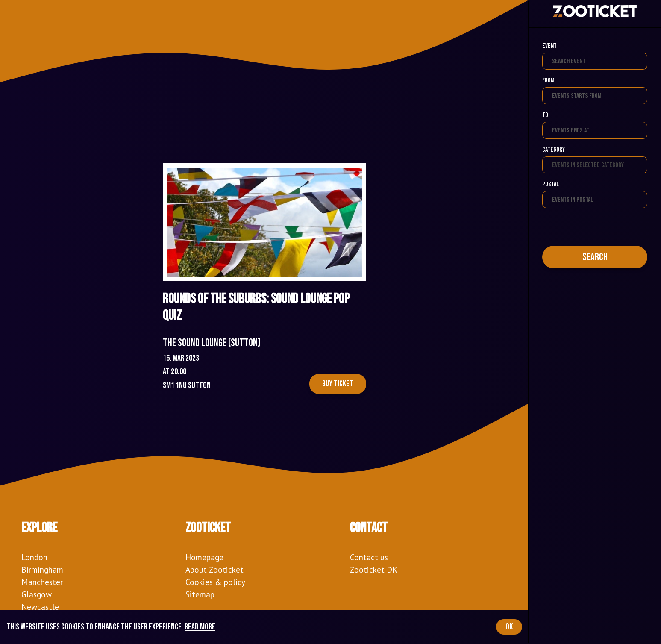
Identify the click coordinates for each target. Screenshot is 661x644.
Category (554, 150)
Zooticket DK (374, 569)
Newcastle (40, 607)
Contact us (369, 557)
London (34, 557)
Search (595, 257)
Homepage (204, 557)
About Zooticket (214, 569)
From (548, 81)
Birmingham (42, 569)
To (545, 115)
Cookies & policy (215, 582)
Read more (200, 627)
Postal (551, 184)
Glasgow (37, 594)
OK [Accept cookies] (509, 627)
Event (549, 46)
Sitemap (200, 594)
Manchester (42, 582)
